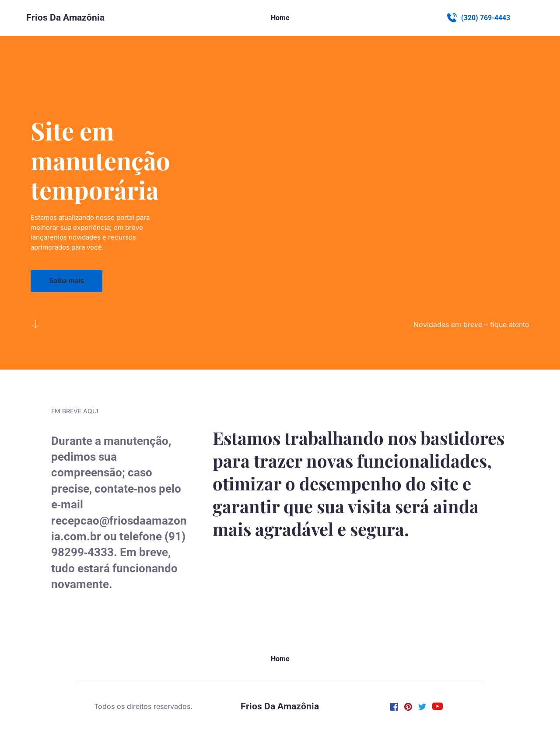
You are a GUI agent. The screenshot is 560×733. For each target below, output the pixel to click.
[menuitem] (280, 18)
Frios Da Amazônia (65, 18)
